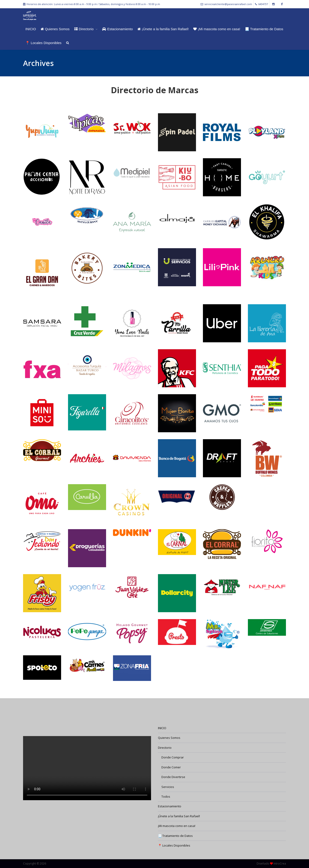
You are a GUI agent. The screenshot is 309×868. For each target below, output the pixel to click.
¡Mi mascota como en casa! (217, 29)
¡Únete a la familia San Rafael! (163, 29)
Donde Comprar (173, 757)
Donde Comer (171, 767)
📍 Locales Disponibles (43, 43)
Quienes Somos (55, 29)
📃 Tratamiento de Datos (264, 29)
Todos (166, 796)
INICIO (31, 29)
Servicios (168, 787)
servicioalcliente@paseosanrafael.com (226, 4)
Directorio (84, 29)
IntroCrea (280, 864)
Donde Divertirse (173, 777)
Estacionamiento (117, 29)
